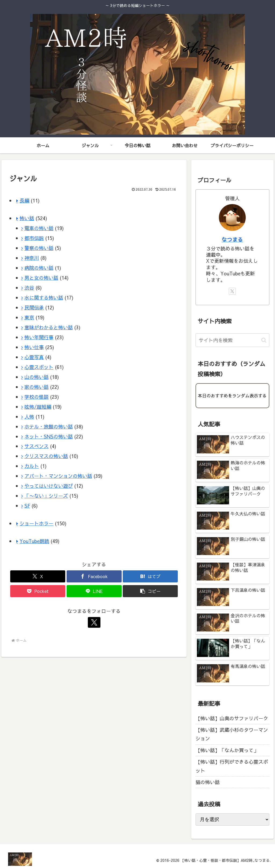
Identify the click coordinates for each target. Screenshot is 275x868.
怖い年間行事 (39, 337)
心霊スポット (39, 367)
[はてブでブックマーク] (150, 576)
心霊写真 (34, 357)
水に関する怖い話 (44, 298)
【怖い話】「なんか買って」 (227, 750)
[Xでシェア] (38, 576)
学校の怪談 (37, 397)
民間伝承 (34, 307)
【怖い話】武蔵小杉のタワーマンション (232, 734)
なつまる (232, 239)
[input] (232, 340)
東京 (29, 317)
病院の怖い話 (39, 268)
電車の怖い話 (39, 228)
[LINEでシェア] (94, 591)
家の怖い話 (37, 387)
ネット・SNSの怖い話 (49, 436)
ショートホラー (37, 523)
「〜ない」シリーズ (46, 496)
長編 (24, 200)
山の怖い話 (37, 377)
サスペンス (37, 446)
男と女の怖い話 (41, 278)
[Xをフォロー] (94, 622)
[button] (150, 591)
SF (27, 506)
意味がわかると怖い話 (49, 327)
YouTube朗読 (34, 541)
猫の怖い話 (208, 782)
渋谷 (29, 288)
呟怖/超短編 (38, 407)
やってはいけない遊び (49, 486)
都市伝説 (34, 238)
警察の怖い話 (39, 248)
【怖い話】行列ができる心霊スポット (232, 766)
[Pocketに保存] (38, 591)
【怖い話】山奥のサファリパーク (232, 718)
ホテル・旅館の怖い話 (49, 426)
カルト (32, 466)
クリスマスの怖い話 (46, 456)
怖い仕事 (34, 347)
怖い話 (27, 218)
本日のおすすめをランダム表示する (232, 396)
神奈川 (32, 258)
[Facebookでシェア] (94, 576)
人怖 (29, 417)
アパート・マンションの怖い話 (58, 476)
